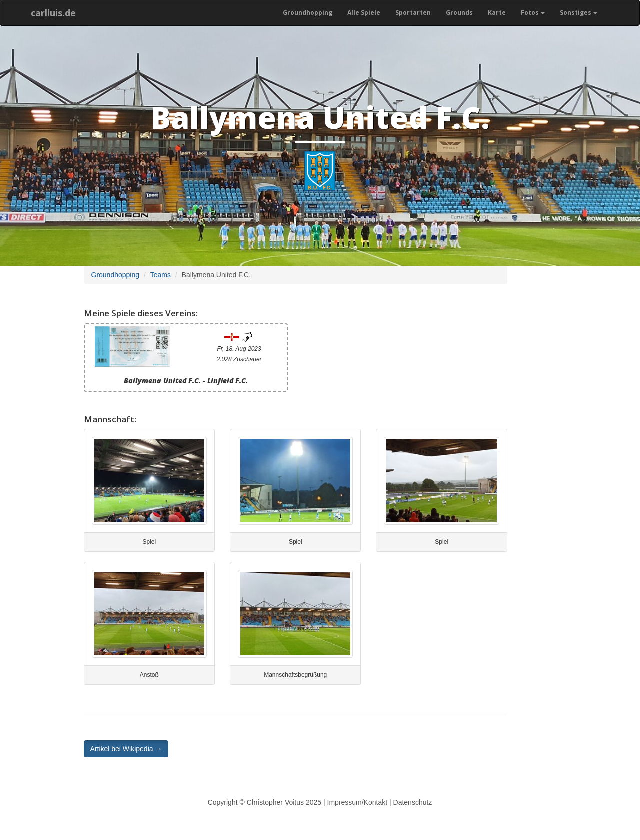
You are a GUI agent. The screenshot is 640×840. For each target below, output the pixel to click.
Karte (497, 13)
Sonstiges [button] (579, 13)
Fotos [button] (533, 13)
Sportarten (413, 13)
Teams (161, 275)
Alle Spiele (364, 13)
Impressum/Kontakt (358, 802)
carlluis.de (53, 13)
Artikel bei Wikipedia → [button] (126, 749)
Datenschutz (413, 802)
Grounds (459, 13)
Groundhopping (308, 13)
